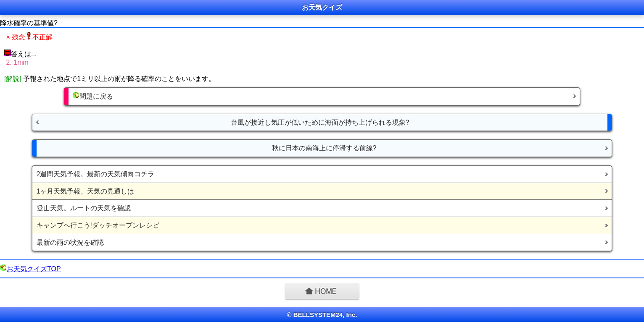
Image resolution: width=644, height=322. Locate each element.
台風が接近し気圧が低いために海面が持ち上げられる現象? (320, 122)
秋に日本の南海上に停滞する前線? (324, 148)
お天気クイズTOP (34, 269)
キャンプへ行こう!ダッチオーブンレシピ (98, 225)
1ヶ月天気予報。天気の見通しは (86, 191)
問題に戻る (93, 96)
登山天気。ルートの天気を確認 (84, 208)
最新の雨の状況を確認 (70, 242)
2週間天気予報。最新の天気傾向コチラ (96, 174)
